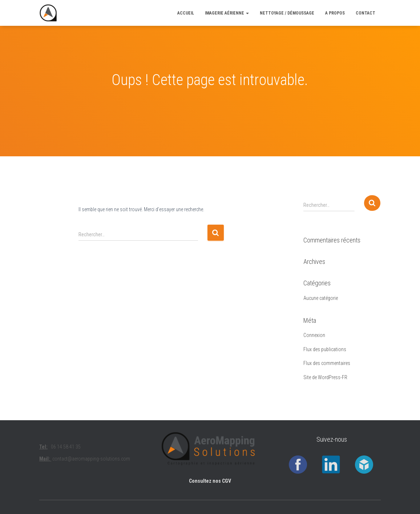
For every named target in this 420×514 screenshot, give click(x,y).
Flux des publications (325, 349)
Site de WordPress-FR (325, 377)
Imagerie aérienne (227, 13)
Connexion (314, 335)
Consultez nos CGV (210, 481)
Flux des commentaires (327, 363)
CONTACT (366, 13)
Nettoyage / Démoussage (287, 13)
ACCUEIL (186, 13)
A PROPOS (335, 13)
